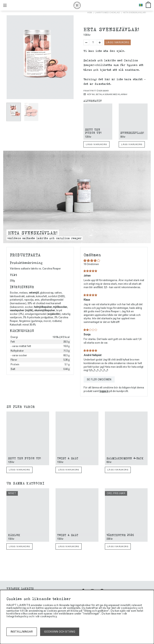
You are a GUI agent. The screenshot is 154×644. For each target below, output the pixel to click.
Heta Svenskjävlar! (134, 13)
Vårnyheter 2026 (120, 535)
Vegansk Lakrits (20, 588)
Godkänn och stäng (60, 632)
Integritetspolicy (17, 616)
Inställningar (22, 632)
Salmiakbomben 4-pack (125, 458)
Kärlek (14, 535)
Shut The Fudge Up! (93, 131)
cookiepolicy (49, 616)
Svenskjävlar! (132, 133)
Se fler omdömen (99, 379)
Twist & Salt (68, 458)
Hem (90, 13)
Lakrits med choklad (107, 13)
